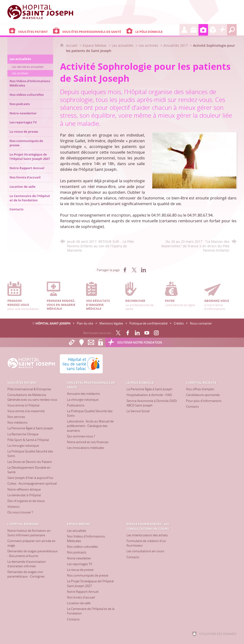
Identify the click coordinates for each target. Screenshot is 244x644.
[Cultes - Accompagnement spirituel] (32, 483)
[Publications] (76, 405)
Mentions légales (111, 323)
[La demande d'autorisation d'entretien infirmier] (27, 564)
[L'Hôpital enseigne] (194, 30)
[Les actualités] (76, 531)
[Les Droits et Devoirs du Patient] (30, 462)
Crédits (179, 323)
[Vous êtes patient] (29, 30)
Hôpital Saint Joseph (53, 323)
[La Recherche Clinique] (23, 434)
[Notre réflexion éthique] (24, 489)
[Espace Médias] (203, 30)
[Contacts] (192, 406)
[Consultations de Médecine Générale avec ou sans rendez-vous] (32, 397)
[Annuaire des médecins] (83, 394)
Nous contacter (201, 323)
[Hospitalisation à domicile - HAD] (149, 395)
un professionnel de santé (142, 296)
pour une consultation (24, 296)
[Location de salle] (79, 603)
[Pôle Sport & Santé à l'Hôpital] (28, 440)
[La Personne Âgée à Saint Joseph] (30, 428)
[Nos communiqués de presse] (88, 575)
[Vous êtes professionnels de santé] (88, 30)
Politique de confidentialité (148, 323)
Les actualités (123, 45)
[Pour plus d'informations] (204, 401)
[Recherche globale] (232, 30)
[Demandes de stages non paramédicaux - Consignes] (26, 574)
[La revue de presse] (80, 570)
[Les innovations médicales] (86, 448)
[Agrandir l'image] (194, 160)
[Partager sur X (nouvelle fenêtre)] (134, 270)
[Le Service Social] (138, 411)
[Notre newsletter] (79, 558)
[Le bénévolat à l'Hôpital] (24, 495)
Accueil (72, 45)
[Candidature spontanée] (203, 395)
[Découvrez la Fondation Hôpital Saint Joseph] (222, 30)
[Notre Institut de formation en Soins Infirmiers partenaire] (29, 533)
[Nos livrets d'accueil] (81, 597)
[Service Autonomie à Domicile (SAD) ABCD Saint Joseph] (152, 403)
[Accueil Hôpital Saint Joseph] (43, 12)
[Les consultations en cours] (145, 551)
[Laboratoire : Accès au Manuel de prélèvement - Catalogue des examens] (90, 426)
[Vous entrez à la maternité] (26, 411)
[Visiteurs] (13, 507)
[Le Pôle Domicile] (152, 30)
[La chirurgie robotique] (23, 446)
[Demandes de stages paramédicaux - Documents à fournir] (33, 553)
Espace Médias (95, 45)
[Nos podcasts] (77, 552)
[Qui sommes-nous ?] (81, 436)
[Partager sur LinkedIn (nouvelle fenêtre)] (143, 270)
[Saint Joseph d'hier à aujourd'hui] (30, 478)
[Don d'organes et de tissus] (26, 501)
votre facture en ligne (181, 294)
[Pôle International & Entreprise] (29, 389)
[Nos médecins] (17, 422)
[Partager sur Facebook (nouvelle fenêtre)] (125, 270)
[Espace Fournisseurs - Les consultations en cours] (213, 30)
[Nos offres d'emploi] (200, 389)
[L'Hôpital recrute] (184, 30)
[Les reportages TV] (80, 564)
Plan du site (85, 323)
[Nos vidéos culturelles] (82, 547)
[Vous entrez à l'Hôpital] (23, 405)
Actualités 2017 (176, 45)
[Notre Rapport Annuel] (83, 592)
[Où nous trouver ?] (20, 512)
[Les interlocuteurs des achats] (147, 535)
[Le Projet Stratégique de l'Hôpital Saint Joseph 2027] (90, 583)
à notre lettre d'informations (220, 296)
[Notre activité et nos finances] (88, 442)
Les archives (148, 45)
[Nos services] (16, 417)
